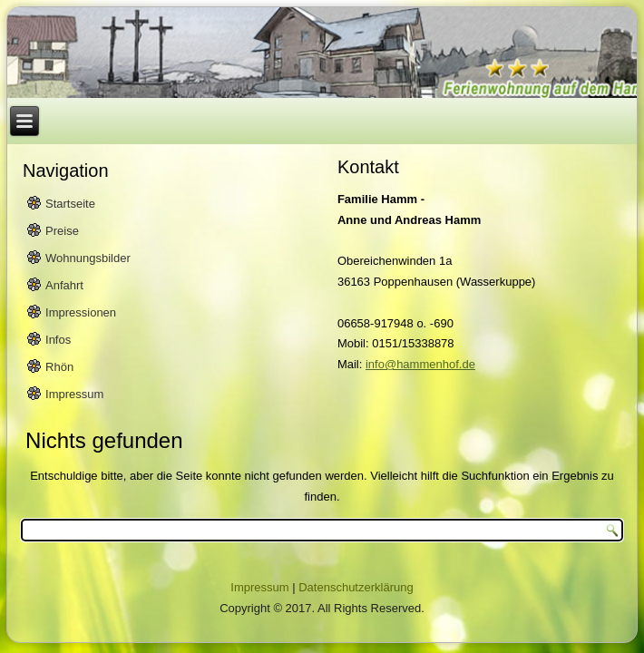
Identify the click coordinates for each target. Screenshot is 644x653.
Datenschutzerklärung (356, 587)
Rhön (59, 367)
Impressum (74, 394)
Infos (58, 340)
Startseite (70, 204)
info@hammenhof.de (420, 364)
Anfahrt (64, 285)
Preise (62, 231)
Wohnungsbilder (88, 258)
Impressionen (81, 312)
